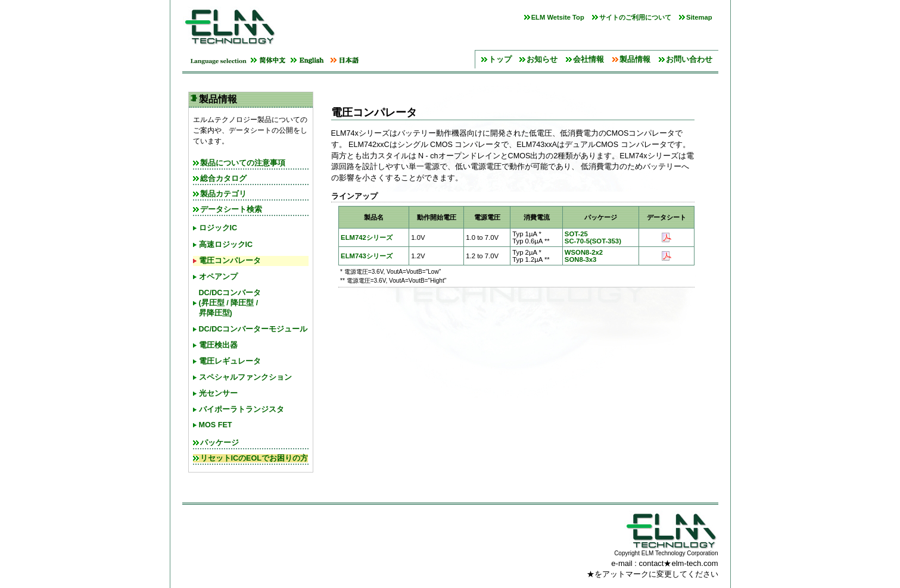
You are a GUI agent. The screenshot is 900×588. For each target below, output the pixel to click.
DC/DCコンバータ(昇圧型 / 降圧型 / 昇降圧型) (230, 303)
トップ (500, 59)
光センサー (218, 393)
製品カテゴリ (223, 194)
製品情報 (635, 59)
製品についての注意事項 (243, 163)
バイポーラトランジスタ (242, 409)
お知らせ (542, 59)
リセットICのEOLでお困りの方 (254, 458)
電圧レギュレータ (230, 361)
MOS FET (216, 425)
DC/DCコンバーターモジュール (253, 329)
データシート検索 (231, 209)
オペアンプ (218, 277)
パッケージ (219, 443)
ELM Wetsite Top (558, 17)
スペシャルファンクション (245, 377)
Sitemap (699, 17)
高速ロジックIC (226, 245)
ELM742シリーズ (367, 237)
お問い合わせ (689, 59)
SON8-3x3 (581, 259)
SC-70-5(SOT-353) (593, 241)
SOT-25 (576, 234)
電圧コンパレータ (230, 261)
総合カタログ (223, 179)
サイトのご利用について (635, 17)
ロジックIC (218, 228)
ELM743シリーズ (367, 256)
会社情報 (588, 59)
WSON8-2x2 (584, 252)
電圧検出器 (218, 345)
